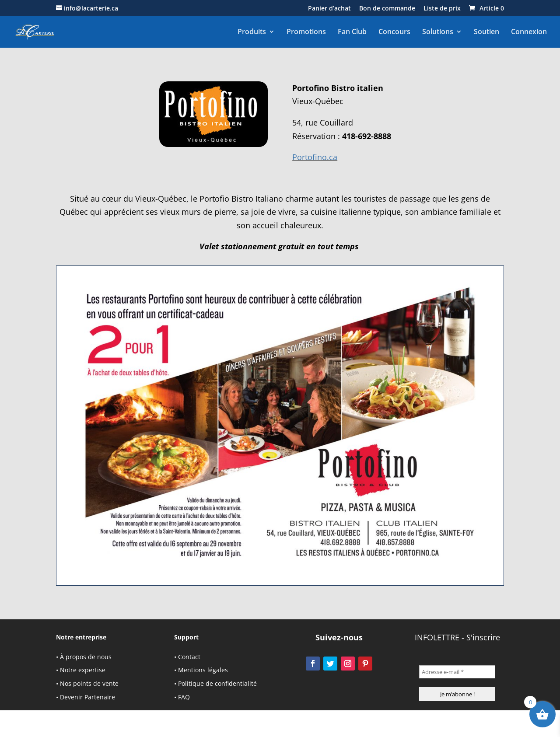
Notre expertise (83, 670)
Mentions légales (203, 670)
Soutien (486, 32)
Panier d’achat (329, 9)
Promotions (306, 32)
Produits (252, 32)
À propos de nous (86, 657)
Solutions (438, 32)
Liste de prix (442, 9)
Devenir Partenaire (87, 697)
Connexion (529, 32)
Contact (189, 657)
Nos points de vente (89, 683)
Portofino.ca (315, 157)
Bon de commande (387, 9)
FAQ (184, 697)
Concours (394, 32)
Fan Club (352, 32)
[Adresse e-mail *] (457, 672)
